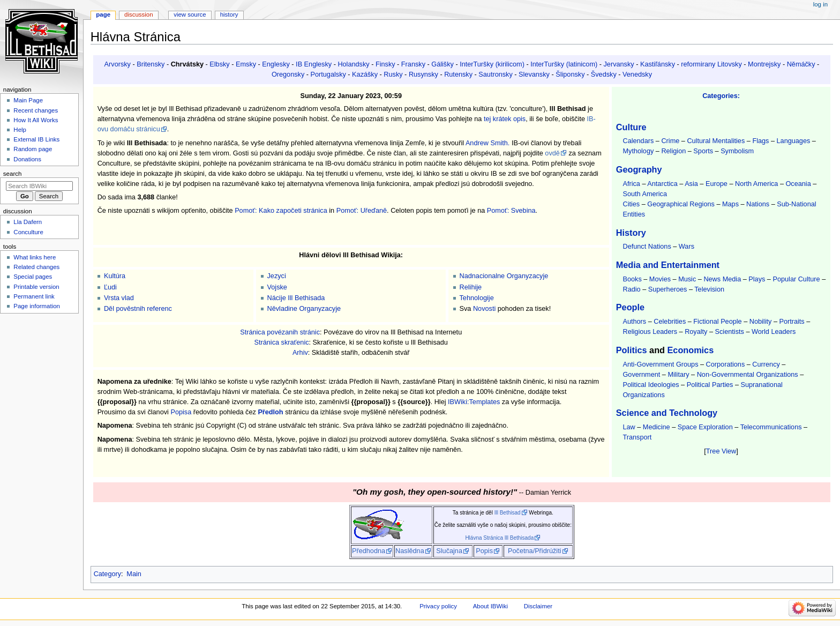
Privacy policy (438, 606)
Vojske (277, 287)
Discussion (138, 14)
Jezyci (277, 276)
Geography (639, 169)
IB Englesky (314, 64)
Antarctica (662, 184)
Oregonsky (288, 74)
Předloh (270, 412)
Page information (37, 306)
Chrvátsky (187, 64)
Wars (687, 247)
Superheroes (668, 289)
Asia (691, 184)
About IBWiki (490, 606)
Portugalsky (328, 74)
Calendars (638, 141)
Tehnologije (477, 298)
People (630, 307)
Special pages (33, 277)
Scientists (730, 332)
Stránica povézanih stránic (280, 332)
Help (20, 130)
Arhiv (300, 353)
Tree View (721, 451)
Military (678, 375)
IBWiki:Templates (474, 402)
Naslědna (410, 551)
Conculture (28, 232)
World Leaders (774, 332)
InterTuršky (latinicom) (564, 64)
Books (632, 279)
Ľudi (110, 287)
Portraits (792, 322)
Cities (631, 204)
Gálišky (442, 64)
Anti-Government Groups (660, 364)
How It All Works (36, 120)
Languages (794, 141)
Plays (757, 279)
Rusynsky (423, 74)
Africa (631, 184)
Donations (27, 159)
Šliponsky (570, 74)
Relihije (471, 287)
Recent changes (36, 110)
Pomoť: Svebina (511, 211)
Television (709, 289)
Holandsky (353, 64)
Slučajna (449, 551)
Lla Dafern (28, 222)
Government (641, 375)
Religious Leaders (650, 332)
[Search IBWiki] (39, 186)
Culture (631, 127)
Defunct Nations (647, 247)
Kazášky (365, 74)
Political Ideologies (651, 385)
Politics (632, 350)
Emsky (246, 64)
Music (687, 279)
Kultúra (115, 276)
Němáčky (801, 64)
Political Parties (710, 385)
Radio (631, 289)
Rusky (393, 74)
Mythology (638, 151)
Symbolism (737, 151)
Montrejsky (764, 64)
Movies (660, 279)
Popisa (181, 412)
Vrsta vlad (119, 298)
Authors (634, 322)
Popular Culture (796, 279)
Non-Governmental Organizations (748, 375)
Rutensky (458, 74)
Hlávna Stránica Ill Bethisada (499, 538)
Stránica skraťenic (281, 342)
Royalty (696, 332)
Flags (760, 141)
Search (13, 174)
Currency (766, 364)
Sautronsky (495, 74)
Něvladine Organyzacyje (304, 309)
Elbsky (219, 64)
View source (190, 14)
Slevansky (534, 74)
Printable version (36, 287)
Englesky (276, 64)
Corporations (726, 364)
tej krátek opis (505, 119)
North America (756, 184)
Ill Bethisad (508, 513)
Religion (673, 151)
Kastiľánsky (658, 64)
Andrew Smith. (488, 143)
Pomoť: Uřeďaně (362, 211)
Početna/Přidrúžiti (534, 551)
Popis (484, 551)
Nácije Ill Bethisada (296, 298)
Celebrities (670, 322)
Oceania (798, 184)
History (631, 233)
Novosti (484, 309)
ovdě (552, 153)
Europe (717, 184)
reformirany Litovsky (711, 64)
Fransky (413, 64)
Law (629, 427)
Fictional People (717, 322)
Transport (637, 437)
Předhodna (369, 551)
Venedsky (637, 74)
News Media (722, 279)
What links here (35, 257)
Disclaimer (538, 606)
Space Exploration (705, 427)
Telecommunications (771, 427)
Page (103, 14)
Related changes (36, 267)
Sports (703, 151)
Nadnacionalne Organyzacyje (504, 276)
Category (107, 574)
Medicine (657, 427)
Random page (33, 149)
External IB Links (36, 139)
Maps (730, 204)
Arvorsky (118, 64)
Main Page (28, 100)
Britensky (151, 64)
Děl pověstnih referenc (138, 309)
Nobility (761, 322)
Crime (670, 141)
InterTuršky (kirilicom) (492, 64)
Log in (820, 4)
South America (645, 194)
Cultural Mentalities (716, 141)
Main (134, 574)
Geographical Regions (681, 204)
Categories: (721, 96)
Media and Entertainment (668, 265)
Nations (758, 204)
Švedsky (604, 74)
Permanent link (34, 296)
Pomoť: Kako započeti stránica (281, 211)
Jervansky (619, 64)
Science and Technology (667, 413)
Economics (691, 350)
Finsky (385, 64)
